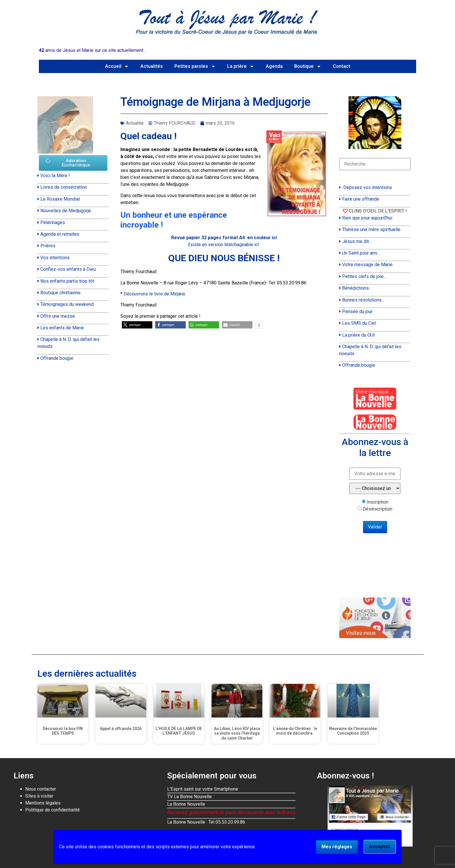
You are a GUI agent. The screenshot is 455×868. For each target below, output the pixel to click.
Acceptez (380, 846)
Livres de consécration (64, 187)
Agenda (274, 66)
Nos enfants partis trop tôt (67, 281)
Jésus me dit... (357, 241)
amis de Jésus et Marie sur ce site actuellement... (92, 50)
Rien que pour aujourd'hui (367, 218)
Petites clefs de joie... (364, 276)
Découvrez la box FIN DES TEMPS (63, 731)
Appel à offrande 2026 (121, 729)
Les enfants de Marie (62, 328)
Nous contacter (41, 789)
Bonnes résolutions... (363, 300)
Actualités (152, 66)
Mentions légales (43, 803)
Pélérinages (53, 223)
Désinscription (378, 509)
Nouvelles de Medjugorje (66, 211)
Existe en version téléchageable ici (224, 245)
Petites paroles (195, 66)
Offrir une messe (58, 316)
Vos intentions (55, 258)
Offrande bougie (57, 358)
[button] (137, 325)
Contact (342, 66)
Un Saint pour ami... (361, 253)
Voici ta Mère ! (55, 176)
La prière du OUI (359, 335)
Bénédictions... (357, 288)
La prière (241, 66)
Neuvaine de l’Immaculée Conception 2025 (353, 731)
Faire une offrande (361, 199)
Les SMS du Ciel (359, 323)
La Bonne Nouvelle (186, 804)
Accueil (117, 66)
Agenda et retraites (60, 234)
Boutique (308, 66)
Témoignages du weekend (67, 304)
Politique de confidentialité (53, 810)
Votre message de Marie (367, 265)
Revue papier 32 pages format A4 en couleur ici (224, 238)
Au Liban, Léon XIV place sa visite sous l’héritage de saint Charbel (237, 733)
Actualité (135, 123)
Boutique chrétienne (61, 293)
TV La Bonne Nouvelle (189, 797)
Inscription (378, 502)
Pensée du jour (357, 312)
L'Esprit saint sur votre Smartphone (203, 789)
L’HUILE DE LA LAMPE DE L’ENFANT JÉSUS (179, 731)
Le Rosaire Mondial (60, 199)
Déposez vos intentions (368, 187)
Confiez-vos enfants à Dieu (68, 269)
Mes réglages (337, 847)
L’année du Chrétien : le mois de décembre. (295, 731)
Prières (48, 246)
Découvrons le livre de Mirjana (154, 294)
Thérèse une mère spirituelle (371, 229)
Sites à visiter (39, 796)
